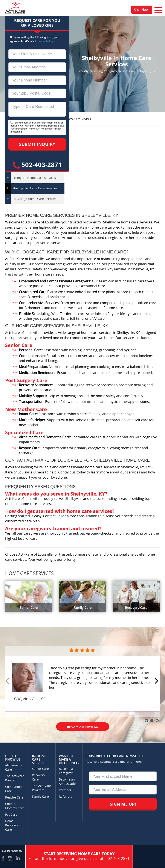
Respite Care (14, 798)
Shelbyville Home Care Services (35, 188)
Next (157, 681)
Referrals (65, 797)
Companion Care (13, 789)
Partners (65, 790)
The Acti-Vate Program (15, 778)
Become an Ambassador (68, 782)
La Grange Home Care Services (34, 199)
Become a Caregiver (66, 771)
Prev (8, 681)
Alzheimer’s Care (14, 768)
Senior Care (40, 769)
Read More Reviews (82, 727)
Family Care (40, 797)
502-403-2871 (37, 165)
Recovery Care (38, 777)
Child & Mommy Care (15, 806)
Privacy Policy (44, 41)
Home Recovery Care (12, 825)
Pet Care (11, 815)
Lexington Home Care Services (34, 178)
